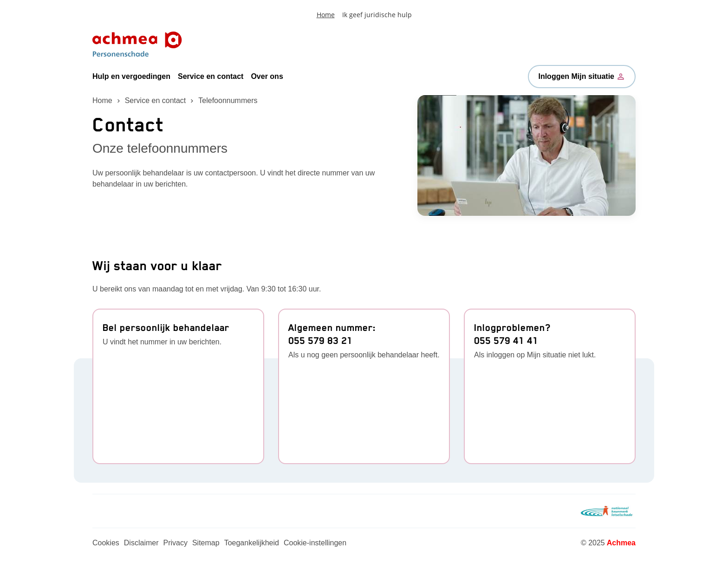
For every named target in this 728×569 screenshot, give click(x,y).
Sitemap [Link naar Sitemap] (206, 543)
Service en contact (211, 76)
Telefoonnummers (228, 100)
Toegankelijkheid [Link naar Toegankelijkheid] (252, 543)
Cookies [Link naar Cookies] (106, 543)
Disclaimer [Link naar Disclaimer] (141, 543)
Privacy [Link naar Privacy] (175, 543)
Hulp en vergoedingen (131, 76)
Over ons (267, 76)
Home (326, 15)
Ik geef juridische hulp (377, 15)
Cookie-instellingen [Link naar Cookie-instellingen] (315, 543)
